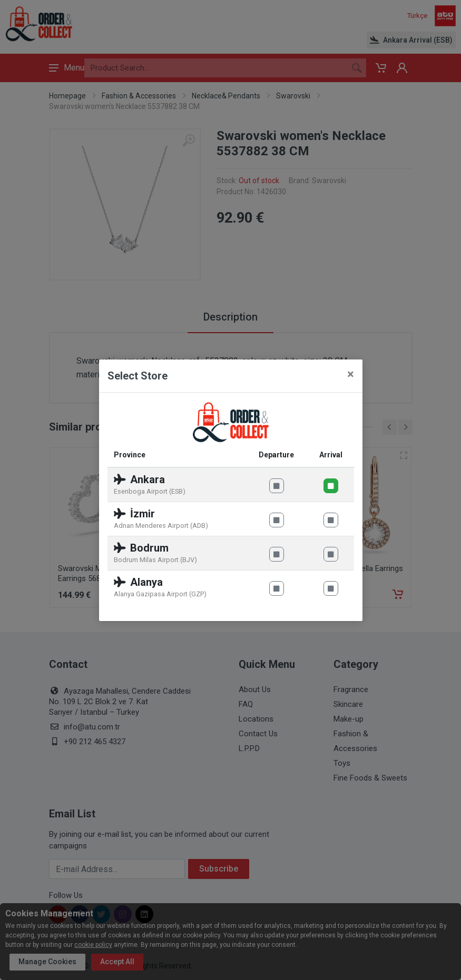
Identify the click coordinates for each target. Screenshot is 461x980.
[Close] (351, 374)
